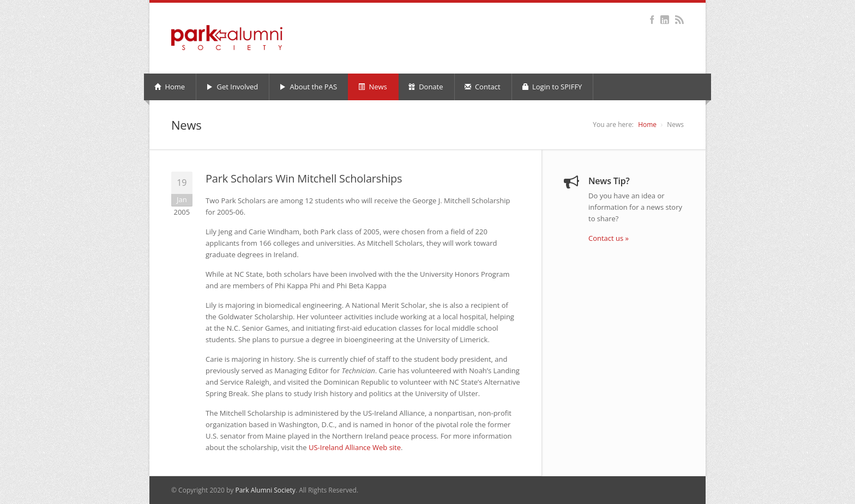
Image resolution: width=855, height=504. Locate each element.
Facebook (652, 20)
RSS (679, 20)
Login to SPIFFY (552, 87)
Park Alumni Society (265, 490)
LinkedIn (664, 20)
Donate (426, 87)
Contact (483, 87)
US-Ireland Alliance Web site (355, 447)
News (373, 87)
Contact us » (609, 238)
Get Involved (232, 87)
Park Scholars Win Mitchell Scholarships (304, 178)
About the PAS (308, 87)
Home (170, 87)
